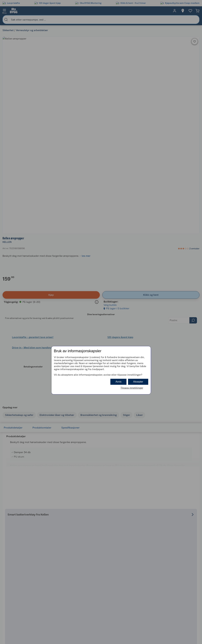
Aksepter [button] (138, 382)
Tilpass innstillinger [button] (132, 388)
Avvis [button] (118, 382)
